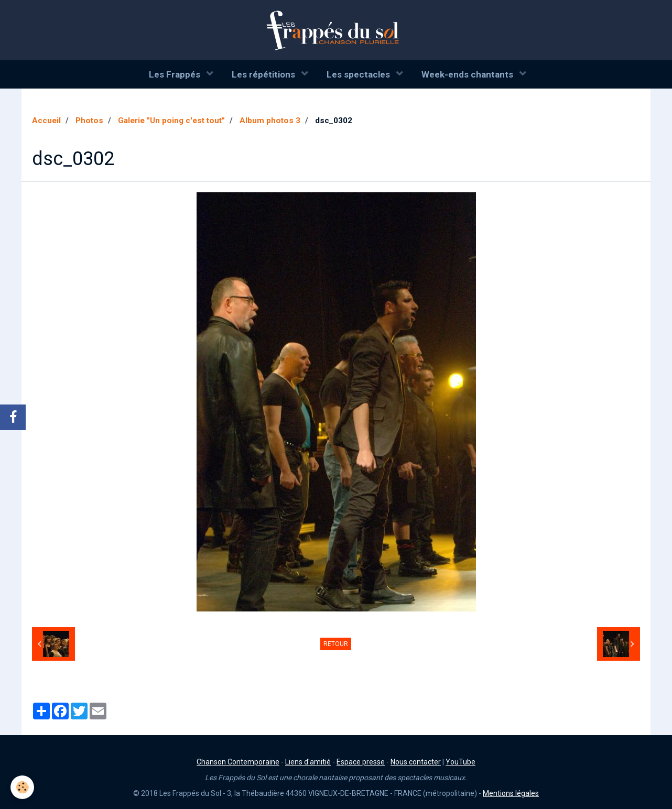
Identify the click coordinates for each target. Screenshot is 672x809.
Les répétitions (264, 74)
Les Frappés (176, 74)
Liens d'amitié (308, 762)
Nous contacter (416, 762)
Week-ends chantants (468, 74)
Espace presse (361, 762)
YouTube (460, 762)
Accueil (46, 121)
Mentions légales (511, 793)
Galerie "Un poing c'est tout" (171, 121)
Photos (89, 121)
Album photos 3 (270, 121)
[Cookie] (22, 787)
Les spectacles (359, 74)
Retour (336, 644)
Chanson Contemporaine (238, 762)
